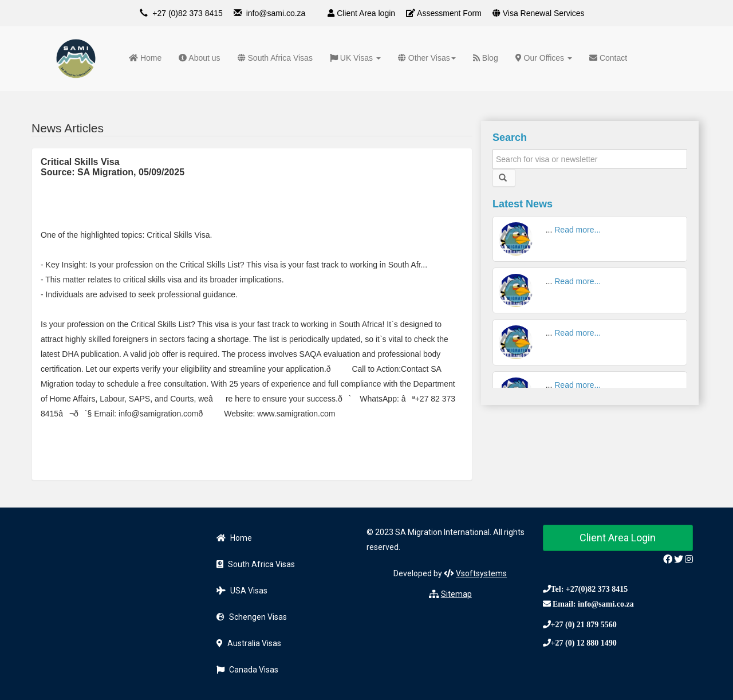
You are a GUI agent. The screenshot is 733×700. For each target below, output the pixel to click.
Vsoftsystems (481, 573)
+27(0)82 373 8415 (597, 589)
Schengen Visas (252, 617)
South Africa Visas (275, 58)
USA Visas (242, 591)
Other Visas (427, 58)
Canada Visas (247, 670)
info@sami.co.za (276, 13)
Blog (486, 58)
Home (145, 58)
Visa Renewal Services (539, 13)
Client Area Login (618, 538)
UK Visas (355, 58)
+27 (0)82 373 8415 (188, 13)
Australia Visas (249, 643)
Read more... (578, 230)
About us (199, 58)
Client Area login (361, 13)
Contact (608, 58)
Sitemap (456, 594)
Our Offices (544, 58)
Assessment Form (444, 13)
